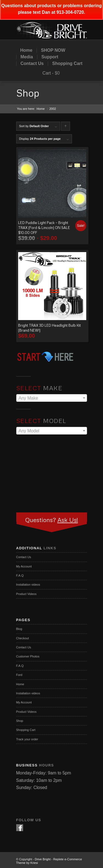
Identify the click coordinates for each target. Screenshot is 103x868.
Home (26, 50)
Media (27, 57)
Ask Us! (68, 520)
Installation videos (28, 585)
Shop (28, 93)
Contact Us (32, 64)
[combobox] (52, 398)
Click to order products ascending (66, 128)
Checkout (23, 638)
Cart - (48, 73)
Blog (19, 629)
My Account (24, 566)
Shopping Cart (67, 64)
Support (50, 57)
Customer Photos (28, 656)
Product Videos (26, 594)
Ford (19, 675)
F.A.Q (20, 575)
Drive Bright (43, 859)
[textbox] (52, 398)
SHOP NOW (53, 50)
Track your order (27, 739)
